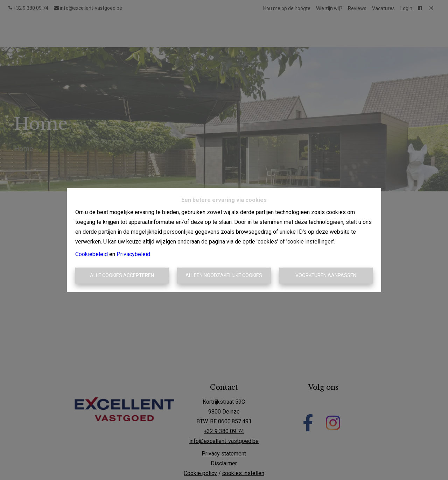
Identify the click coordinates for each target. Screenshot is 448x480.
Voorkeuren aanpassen (326, 275)
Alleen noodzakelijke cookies (224, 275)
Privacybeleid (133, 254)
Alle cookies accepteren (122, 275)
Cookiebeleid (92, 254)
